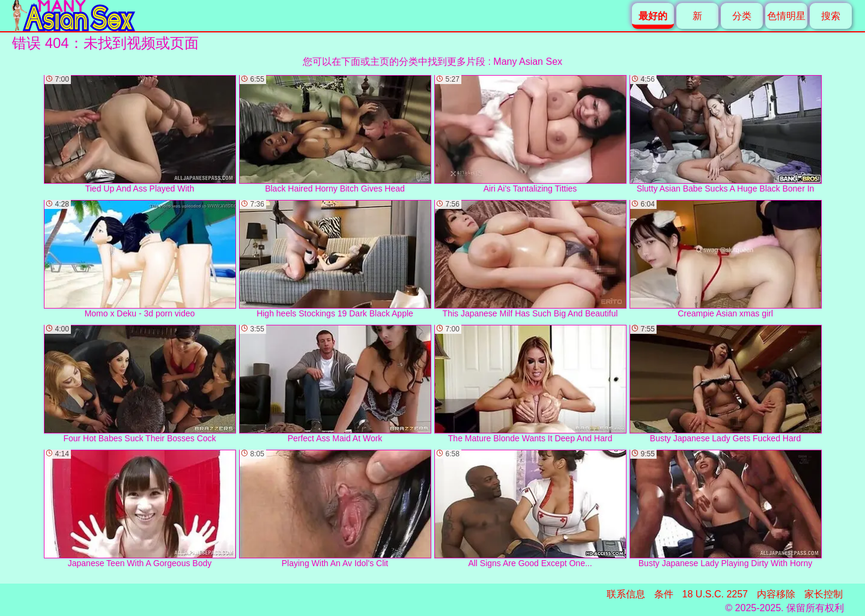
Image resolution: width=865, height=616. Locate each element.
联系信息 (626, 594)
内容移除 (776, 594)
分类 (742, 16)
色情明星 (786, 16)
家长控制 (824, 594)
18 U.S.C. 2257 (715, 594)
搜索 (831, 16)
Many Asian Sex (528, 62)
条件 (664, 594)
